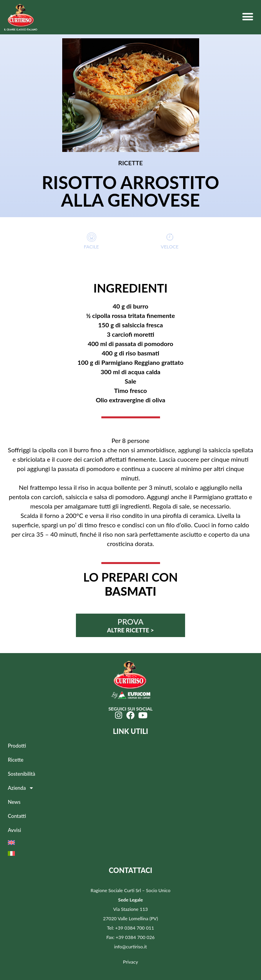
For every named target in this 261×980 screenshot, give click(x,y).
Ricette (16, 760)
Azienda (20, 788)
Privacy (130, 962)
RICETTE (130, 163)
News (14, 802)
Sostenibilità (22, 774)
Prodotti (17, 746)
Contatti (17, 816)
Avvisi (14, 830)
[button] (247, 17)
